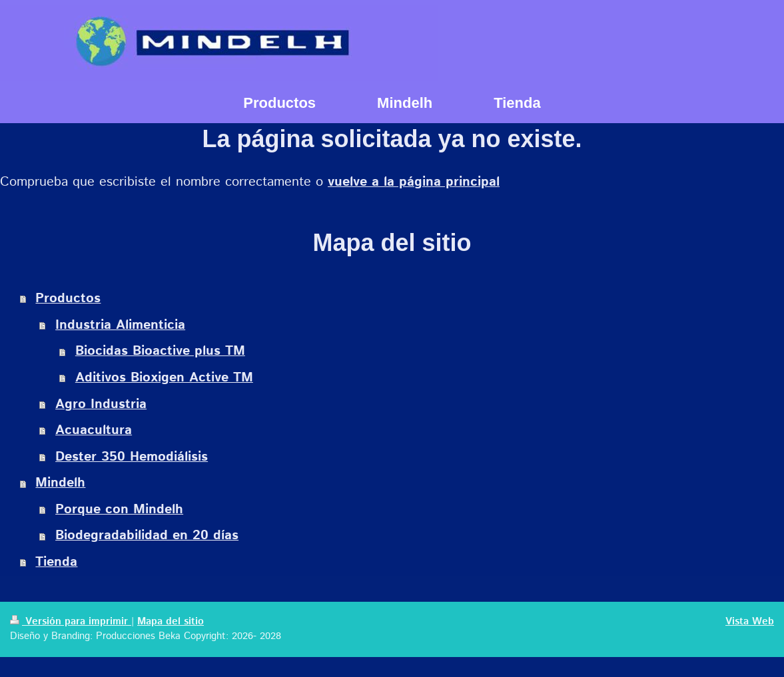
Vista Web (750, 622)
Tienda (56, 562)
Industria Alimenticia (120, 325)
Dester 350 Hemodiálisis (132, 457)
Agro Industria (101, 404)
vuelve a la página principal (414, 182)
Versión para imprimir (71, 622)
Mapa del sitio (171, 622)
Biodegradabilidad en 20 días (147, 536)
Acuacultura (94, 430)
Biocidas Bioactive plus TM (160, 351)
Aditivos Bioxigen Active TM (164, 378)
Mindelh (60, 483)
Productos (68, 299)
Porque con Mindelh (119, 510)
